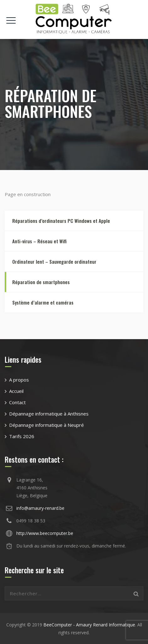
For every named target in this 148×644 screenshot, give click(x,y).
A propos (19, 380)
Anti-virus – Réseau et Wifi (39, 241)
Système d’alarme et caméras (43, 302)
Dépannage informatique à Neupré (47, 425)
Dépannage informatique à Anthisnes (49, 414)
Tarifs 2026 (22, 436)
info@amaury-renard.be (40, 508)
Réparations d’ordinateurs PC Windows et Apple (61, 221)
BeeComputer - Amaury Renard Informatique (89, 625)
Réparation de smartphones (41, 282)
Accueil (16, 391)
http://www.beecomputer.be (45, 533)
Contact (17, 402)
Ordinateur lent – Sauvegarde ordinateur (54, 261)
